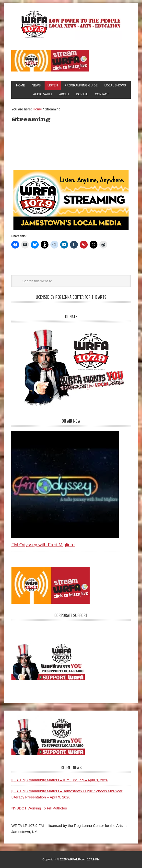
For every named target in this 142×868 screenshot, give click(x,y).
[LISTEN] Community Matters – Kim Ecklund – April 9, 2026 (60, 780)
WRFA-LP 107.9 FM (71, 24)
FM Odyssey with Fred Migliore (43, 545)
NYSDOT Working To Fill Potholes (39, 808)
